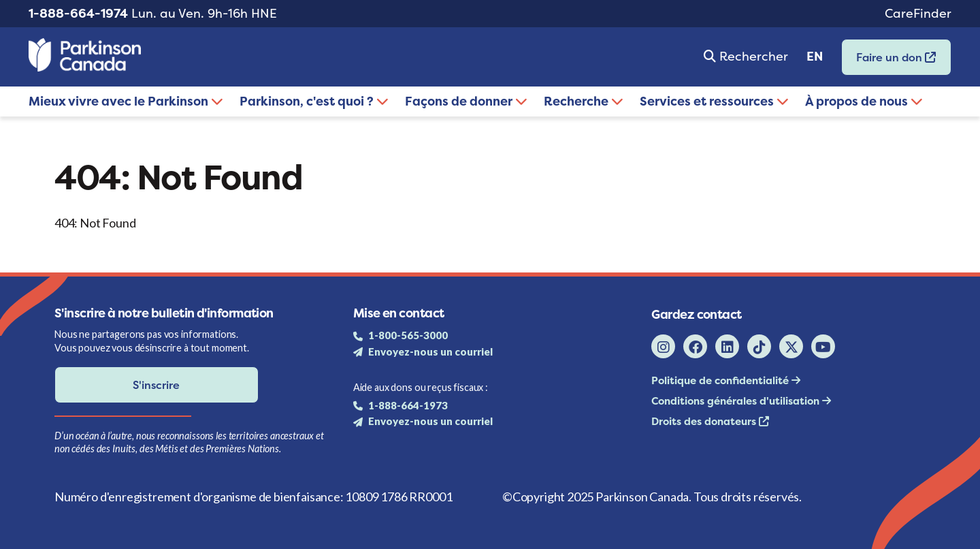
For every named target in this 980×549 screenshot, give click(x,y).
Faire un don (889, 62)
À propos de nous (864, 101)
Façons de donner (466, 101)
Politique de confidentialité (721, 380)
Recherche (584, 101)
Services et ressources (714, 101)
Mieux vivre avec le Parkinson (126, 101)
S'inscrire (156, 385)
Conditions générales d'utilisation (737, 401)
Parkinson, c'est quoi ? (314, 101)
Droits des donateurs (705, 421)
